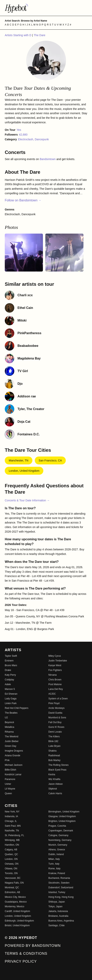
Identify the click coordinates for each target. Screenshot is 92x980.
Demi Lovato (55, 732)
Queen (8, 793)
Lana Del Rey (56, 689)
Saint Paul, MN (13, 826)
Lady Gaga (11, 699)
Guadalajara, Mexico (16, 902)
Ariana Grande (13, 756)
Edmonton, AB (12, 892)
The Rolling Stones (59, 765)
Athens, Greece (57, 850)
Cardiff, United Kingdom (17, 911)
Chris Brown (55, 680)
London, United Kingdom (24, 471)
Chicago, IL (11, 821)
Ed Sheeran (11, 694)
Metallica (9, 727)
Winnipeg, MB (12, 840)
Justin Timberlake (58, 661)
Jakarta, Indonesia (58, 911)
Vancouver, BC (13, 878)
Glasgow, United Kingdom (62, 816)
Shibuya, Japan (57, 902)
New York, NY (12, 812)
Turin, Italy (54, 864)
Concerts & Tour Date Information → (27, 500)
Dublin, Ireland (56, 854)
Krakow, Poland (57, 873)
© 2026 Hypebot (21, 938)
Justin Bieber (12, 741)
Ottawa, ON (11, 869)
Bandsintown (48, 159)
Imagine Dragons (14, 751)
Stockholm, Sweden (59, 883)
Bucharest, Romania (59, 878)
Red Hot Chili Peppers (17, 708)
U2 (6, 718)
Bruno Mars (11, 665)
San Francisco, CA (50, 460)
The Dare (40, 35)
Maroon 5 (10, 689)
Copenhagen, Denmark (61, 831)
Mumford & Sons (57, 718)
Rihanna (9, 732)
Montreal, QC (12, 888)
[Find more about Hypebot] (46, 8)
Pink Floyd (54, 703)
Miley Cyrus (55, 656)
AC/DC (52, 694)
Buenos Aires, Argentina (61, 921)
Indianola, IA (11, 816)
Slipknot (53, 789)
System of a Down (58, 699)
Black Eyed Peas (58, 770)
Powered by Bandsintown (33, 946)
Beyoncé (9, 722)
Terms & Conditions (26, 954)
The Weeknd (12, 737)
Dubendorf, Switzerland (61, 888)
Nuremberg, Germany (60, 840)
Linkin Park (11, 703)
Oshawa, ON (12, 864)
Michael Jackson (14, 765)
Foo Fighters (55, 670)
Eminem (9, 661)
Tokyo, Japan (56, 906)
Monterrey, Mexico (15, 906)
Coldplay (9, 680)
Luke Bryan (55, 746)
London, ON (11, 859)
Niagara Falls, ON (14, 883)
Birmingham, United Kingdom (64, 812)
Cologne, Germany (59, 835)
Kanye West (55, 665)
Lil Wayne (10, 789)
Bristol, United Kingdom (17, 925)
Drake (8, 670)
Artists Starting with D (18, 35)
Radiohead (54, 756)
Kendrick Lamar (13, 774)
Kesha (52, 774)
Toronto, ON (11, 873)
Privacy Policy (21, 961)
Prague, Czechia (57, 826)
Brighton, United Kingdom (62, 821)
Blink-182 (53, 741)
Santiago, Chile (57, 925)
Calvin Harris (55, 793)
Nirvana (53, 675)
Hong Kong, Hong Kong (61, 897)
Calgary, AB (11, 850)
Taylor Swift (11, 656)
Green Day (11, 746)
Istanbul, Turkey (57, 892)
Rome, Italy (55, 869)
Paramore (10, 779)
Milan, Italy (54, 859)
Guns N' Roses (56, 727)
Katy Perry (10, 675)
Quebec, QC (11, 854)
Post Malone (55, 684)
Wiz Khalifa (54, 779)
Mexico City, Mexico (15, 897)
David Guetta (55, 713)
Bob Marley (55, 760)
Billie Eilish (10, 770)
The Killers (54, 737)
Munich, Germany (58, 845)
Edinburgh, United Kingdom (19, 921)
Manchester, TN (19, 460)
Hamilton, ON (12, 845)
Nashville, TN (12, 831)
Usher (8, 784)
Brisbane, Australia (58, 916)
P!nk (7, 760)
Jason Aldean (56, 784)
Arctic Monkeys (57, 708)
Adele (8, 684)
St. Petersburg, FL (14, 835)
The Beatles (11, 713)
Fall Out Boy (55, 722)
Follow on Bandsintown (23, 200)
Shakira (53, 751)
